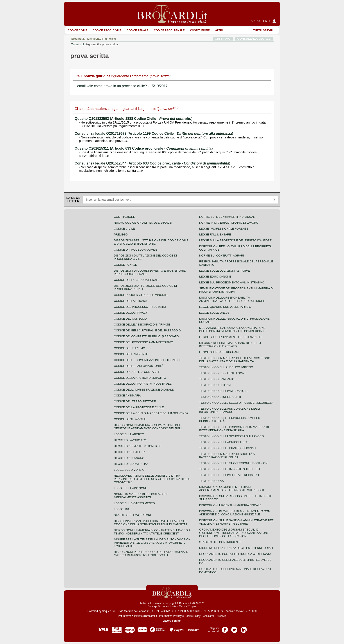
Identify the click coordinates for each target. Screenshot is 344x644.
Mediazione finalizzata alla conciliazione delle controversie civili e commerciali (232, 329)
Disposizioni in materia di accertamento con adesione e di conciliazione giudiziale (235, 513)
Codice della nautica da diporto (140, 378)
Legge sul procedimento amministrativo (232, 282)
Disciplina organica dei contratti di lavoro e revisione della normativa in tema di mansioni (150, 523)
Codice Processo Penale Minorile (141, 295)
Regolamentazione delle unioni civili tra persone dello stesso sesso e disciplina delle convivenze (152, 479)
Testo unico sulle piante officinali (228, 448)
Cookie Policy (193, 616)
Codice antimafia (127, 395)
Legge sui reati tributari (219, 352)
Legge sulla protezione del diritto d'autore (235, 240)
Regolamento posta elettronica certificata (235, 554)
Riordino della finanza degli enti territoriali (236, 548)
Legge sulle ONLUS (214, 313)
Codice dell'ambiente (131, 354)
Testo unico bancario (217, 379)
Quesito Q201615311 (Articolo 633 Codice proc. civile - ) (144, 148)
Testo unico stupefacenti (220, 397)
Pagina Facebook (225, 628)
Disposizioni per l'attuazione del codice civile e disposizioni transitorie (151, 242)
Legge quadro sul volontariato (225, 307)
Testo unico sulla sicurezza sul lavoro (232, 436)
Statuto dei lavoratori (132, 515)
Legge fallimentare (215, 234)
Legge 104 (122, 509)
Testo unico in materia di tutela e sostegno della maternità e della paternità (235, 360)
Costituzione (200, 30)
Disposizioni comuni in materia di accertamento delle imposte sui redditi (232, 488)
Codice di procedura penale (137, 280)
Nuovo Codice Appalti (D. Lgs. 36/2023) (143, 223)
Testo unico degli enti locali (223, 373)
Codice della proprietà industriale (143, 384)
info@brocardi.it (148, 616)
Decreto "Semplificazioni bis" (137, 446)
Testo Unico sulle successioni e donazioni (234, 463)
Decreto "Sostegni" (130, 452)
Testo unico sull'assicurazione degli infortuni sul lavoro (229, 410)
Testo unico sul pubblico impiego (226, 367)
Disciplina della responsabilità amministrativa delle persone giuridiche (232, 299)
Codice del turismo (129, 348)
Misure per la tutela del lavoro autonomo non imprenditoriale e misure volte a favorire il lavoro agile (152, 543)
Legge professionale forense (224, 229)
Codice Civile (78, 30)
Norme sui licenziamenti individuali (227, 217)
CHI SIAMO (223, 39)
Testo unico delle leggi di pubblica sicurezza (236, 403)
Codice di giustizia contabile (137, 372)
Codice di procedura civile (136, 250)
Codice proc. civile (107, 30)
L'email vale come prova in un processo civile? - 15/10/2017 (121, 86)
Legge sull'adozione (130, 488)
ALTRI (219, 30)
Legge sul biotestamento (134, 503)
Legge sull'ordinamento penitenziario (230, 337)
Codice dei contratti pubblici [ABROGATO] (147, 336)
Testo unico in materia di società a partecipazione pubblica (227, 456)
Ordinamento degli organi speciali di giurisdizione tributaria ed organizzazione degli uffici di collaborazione (234, 533)
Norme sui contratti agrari (221, 256)
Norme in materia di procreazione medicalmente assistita (141, 496)
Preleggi (121, 234)
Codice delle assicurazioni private (142, 325)
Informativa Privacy (170, 616)
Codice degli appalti (130, 419)
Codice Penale (138, 30)
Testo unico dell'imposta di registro (229, 475)
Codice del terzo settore (135, 401)
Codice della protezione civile (139, 407)
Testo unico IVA (211, 481)
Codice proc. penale (169, 30)
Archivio (221, 616)
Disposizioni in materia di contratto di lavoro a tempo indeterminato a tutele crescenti (152, 532)
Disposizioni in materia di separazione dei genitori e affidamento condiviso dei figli (148, 427)
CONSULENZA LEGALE (254, 39)
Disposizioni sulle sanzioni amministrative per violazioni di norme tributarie (236, 522)
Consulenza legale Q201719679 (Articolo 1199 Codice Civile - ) (154, 134)
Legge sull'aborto (129, 434)
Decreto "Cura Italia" (131, 464)
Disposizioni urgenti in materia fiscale (230, 505)
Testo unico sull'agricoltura (223, 442)
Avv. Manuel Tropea (185, 606)
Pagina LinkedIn (244, 628)
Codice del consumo (130, 319)
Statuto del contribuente (220, 542)
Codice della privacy (131, 313)
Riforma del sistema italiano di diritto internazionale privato (230, 345)
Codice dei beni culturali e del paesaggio (147, 330)
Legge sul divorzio (129, 470)
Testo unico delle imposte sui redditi (229, 469)
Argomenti (92, 44)
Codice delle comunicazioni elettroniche (148, 360)
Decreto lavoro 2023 (131, 440)
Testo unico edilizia (215, 385)
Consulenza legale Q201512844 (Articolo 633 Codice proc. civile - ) (152, 163)
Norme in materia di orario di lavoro (229, 223)
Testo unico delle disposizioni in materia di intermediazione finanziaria (234, 429)
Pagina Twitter (234, 628)
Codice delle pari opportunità (139, 366)
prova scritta (110, 44)
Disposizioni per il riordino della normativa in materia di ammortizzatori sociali (151, 554)
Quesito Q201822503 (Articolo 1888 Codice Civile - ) (133, 119)
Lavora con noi (172, 621)
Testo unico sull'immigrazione (224, 391)
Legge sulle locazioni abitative (225, 271)
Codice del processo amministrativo (143, 342)
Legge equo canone (215, 277)
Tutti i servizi (263, 30)
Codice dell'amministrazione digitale (144, 390)
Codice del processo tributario (140, 307)
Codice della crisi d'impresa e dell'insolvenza (151, 413)
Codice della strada (130, 301)
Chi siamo (209, 616)
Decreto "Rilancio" (129, 458)
